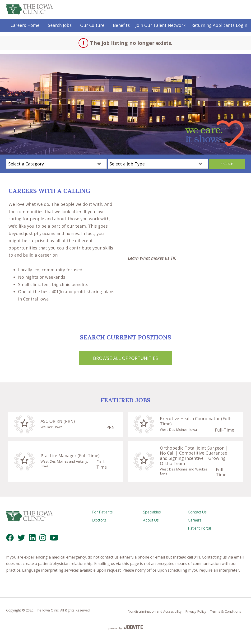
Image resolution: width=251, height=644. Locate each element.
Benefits (121, 25)
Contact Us (197, 512)
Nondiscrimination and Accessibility (155, 611)
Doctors (99, 520)
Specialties (152, 512)
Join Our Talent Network (160, 25)
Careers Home (25, 25)
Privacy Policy (196, 611)
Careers (195, 520)
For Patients (102, 512)
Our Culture (92, 25)
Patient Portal (199, 528)
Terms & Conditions (225, 611)
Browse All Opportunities (125, 358)
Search (227, 164)
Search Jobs (60, 25)
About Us (151, 520)
